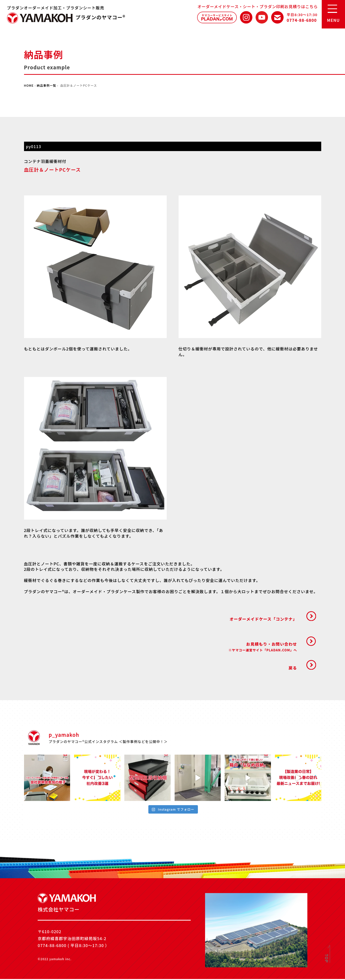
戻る (292, 668)
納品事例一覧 (47, 85)
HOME (29, 85)
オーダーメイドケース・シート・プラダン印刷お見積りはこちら (258, 6)
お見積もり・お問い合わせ (262, 647)
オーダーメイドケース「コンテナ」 (263, 619)
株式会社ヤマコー (40, 18)
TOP (327, 958)
